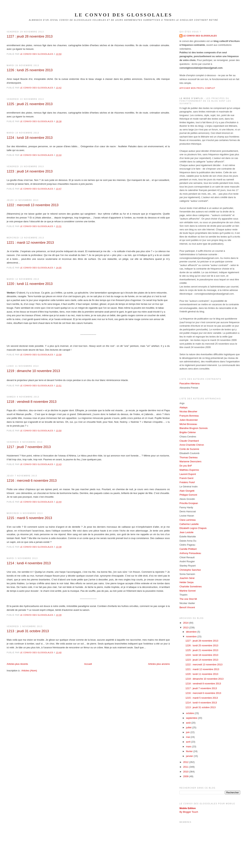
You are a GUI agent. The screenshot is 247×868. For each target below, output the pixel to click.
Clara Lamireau (188, 520)
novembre (192, 636)
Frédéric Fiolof (187, 482)
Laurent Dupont (188, 474)
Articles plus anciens (159, 664)
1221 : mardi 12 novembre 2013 (30, 243)
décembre (192, 632)
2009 (186, 776)
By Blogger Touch (189, 812)
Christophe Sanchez (190, 570)
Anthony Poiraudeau (190, 553)
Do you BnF (186, 466)
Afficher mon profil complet (197, 88)
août (189, 723)
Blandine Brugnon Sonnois (194, 428)
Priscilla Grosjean (189, 503)
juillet (189, 727)
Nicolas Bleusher (188, 411)
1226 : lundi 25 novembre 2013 (30, 70)
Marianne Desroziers (190, 461)
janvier (190, 756)
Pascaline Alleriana (190, 383)
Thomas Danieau (189, 457)
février (190, 751)
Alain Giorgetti (187, 491)
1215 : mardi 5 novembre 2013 (29, 518)
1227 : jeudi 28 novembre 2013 (30, 36)
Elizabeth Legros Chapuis (193, 528)
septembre (192, 718)
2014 (186, 623)
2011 (186, 767)
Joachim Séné (187, 578)
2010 (186, 772)
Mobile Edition (188, 808)
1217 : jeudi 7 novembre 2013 (29, 447)
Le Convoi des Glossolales (200, 36)
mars (189, 747)
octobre (190, 713)
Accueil (88, 664)
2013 (186, 628)
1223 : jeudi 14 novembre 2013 (30, 171)
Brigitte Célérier (188, 432)
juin (188, 732)
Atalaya (183, 407)
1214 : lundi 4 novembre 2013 (29, 563)
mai (188, 737)
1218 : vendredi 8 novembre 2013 (32, 402)
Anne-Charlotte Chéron (192, 445)
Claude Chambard (189, 441)
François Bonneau (189, 416)
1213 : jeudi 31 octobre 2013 (28, 631)
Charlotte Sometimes (191, 587)
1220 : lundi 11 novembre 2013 (30, 284)
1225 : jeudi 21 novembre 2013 (30, 104)
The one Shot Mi (188, 599)
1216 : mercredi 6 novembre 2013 (32, 481)
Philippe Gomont (188, 495)
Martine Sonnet (188, 591)
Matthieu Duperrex (189, 470)
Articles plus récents (17, 664)
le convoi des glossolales (123, 15)
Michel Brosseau (188, 424)
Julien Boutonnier (189, 420)
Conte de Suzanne (189, 449)
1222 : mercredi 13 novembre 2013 (33, 205)
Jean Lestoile (187, 532)
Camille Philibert (188, 549)
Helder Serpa (187, 582)
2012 (186, 762)
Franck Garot (186, 478)
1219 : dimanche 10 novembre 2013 (33, 371)
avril (189, 742)
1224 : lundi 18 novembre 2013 (30, 138)
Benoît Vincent (187, 607)
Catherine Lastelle (189, 524)
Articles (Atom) (29, 671)
